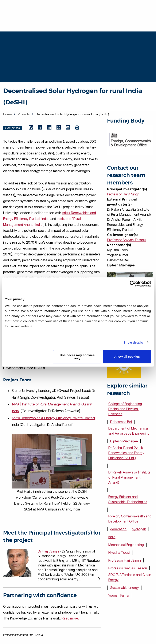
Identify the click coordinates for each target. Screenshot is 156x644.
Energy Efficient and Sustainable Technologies (128, 499)
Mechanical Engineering (126, 545)
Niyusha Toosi (119, 553)
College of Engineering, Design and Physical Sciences (126, 409)
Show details (133, 342)
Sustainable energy (124, 588)
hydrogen (139, 529)
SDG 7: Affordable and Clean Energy (130, 577)
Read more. (70, 618)
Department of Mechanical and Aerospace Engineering (129, 431)
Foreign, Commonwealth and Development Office (130, 519)
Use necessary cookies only (77, 356)
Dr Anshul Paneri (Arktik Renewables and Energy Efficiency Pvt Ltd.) (126, 453)
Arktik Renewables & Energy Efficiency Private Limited (53, 418)
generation (118, 529)
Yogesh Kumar (119, 595)
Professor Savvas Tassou (126, 240)
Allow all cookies (127, 357)
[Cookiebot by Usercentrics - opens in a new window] (133, 284)
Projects (24, 114)
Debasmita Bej (121, 422)
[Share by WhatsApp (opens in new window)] (59, 128)
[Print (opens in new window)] (77, 128)
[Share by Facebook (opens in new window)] (31, 128)
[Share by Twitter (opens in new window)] (40, 128)
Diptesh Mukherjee (124, 441)
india (112, 537)
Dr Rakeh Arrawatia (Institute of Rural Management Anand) (129, 477)
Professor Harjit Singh (123, 194)
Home (7, 114)
